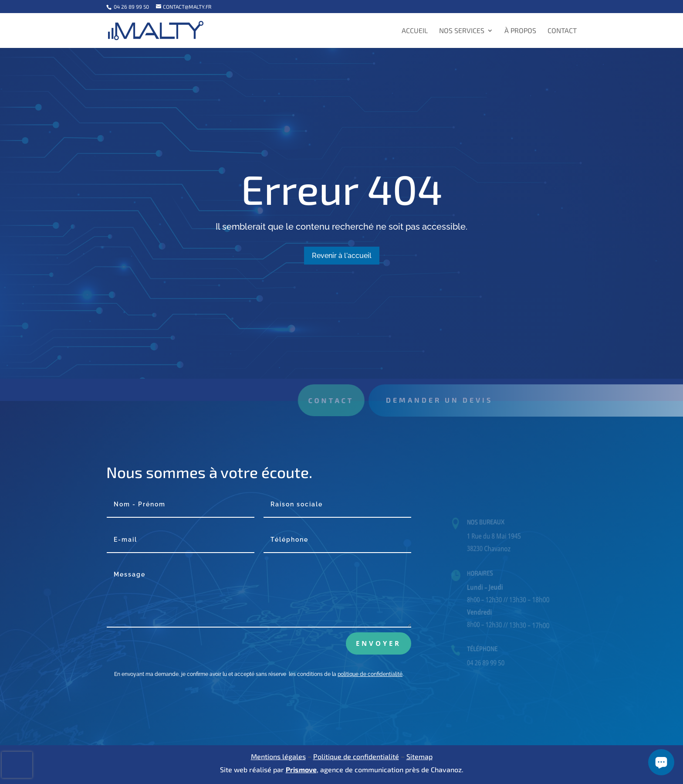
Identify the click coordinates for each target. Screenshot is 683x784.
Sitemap (419, 756)
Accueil (415, 31)
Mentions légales (278, 756)
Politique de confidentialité (356, 756)
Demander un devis (451, 400)
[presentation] (17, 765)
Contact (562, 31)
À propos (520, 31)
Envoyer (379, 643)
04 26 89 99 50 (131, 7)
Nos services (462, 31)
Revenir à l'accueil (342, 256)
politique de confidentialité (370, 674)
